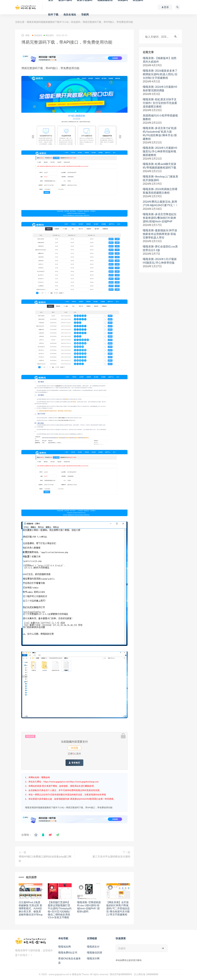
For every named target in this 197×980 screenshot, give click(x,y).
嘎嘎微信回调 (94, 952)
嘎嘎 (25, 35)
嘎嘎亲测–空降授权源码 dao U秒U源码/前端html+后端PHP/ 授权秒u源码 (89, 907)
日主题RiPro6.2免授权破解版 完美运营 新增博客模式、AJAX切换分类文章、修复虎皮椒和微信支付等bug (31, 908)
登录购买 (74, 763)
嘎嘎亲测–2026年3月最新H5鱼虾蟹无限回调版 (160, 88)
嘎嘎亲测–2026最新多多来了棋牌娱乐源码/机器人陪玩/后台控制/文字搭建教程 (160, 74)
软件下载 (53, 14)
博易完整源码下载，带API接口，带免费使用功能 (89, 807)
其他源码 (76, 22)
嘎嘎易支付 (93, 947)
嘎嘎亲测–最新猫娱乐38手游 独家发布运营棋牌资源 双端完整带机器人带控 (160, 234)
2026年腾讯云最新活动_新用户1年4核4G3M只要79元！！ (160, 203)
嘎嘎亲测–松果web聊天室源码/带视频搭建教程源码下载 (160, 166)
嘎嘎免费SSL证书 (68, 952)
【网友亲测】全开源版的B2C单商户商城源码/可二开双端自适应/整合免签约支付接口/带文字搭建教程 (118, 908)
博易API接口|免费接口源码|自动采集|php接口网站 (45, 859)
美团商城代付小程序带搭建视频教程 (160, 117)
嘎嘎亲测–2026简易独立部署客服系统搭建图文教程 (160, 191)
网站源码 (49, 35)
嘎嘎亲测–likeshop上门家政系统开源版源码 (161, 178)
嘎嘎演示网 (93, 958)
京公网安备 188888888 (146, 974)
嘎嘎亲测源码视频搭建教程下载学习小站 (48, 22)
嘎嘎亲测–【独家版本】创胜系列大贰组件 (160, 60)
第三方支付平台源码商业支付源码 (111, 856)
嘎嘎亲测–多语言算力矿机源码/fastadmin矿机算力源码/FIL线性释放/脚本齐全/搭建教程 (160, 133)
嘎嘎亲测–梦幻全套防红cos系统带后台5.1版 (160, 248)
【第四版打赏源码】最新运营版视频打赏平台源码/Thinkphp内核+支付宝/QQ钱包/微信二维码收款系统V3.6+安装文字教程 (60, 910)
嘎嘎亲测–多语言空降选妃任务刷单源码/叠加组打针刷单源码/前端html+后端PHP (160, 218)
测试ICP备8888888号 (121, 974)
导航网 (85, 14)
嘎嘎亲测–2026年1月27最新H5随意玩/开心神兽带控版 (160, 261)
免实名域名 (70, 14)
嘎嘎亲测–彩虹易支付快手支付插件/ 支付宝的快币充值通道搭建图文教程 (160, 103)
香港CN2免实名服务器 (69, 961)
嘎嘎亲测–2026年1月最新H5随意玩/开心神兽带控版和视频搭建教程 (160, 151)
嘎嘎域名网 (64, 947)
